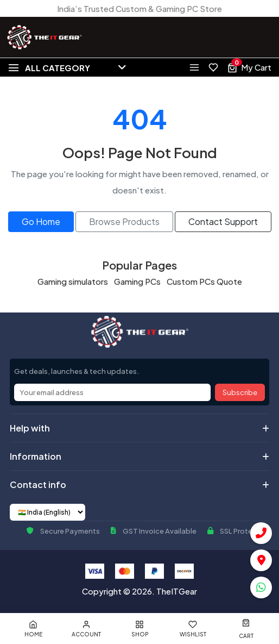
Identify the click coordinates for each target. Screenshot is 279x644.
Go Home (41, 221)
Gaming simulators (73, 281)
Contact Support (223, 221)
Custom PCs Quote (204, 281)
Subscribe (240, 392)
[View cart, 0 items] (249, 67)
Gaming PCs (137, 281)
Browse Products (124, 221)
